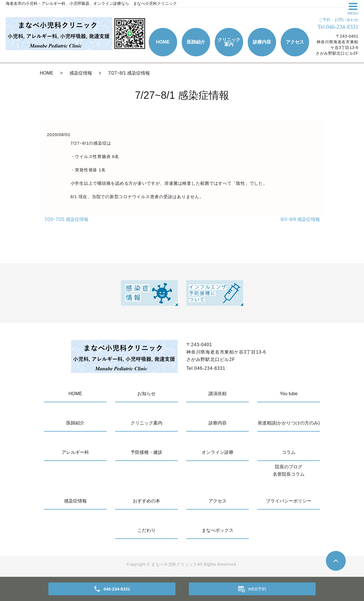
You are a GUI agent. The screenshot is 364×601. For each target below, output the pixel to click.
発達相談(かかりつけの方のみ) (289, 423)
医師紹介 (196, 42)
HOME (163, 42)
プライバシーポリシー (289, 501)
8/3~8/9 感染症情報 (300, 219)
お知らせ (146, 394)
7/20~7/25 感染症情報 (66, 219)
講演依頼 (218, 394)
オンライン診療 (218, 452)
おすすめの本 (146, 501)
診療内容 (262, 42)
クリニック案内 (229, 42)
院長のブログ (289, 467)
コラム (289, 452)
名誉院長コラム (289, 474)
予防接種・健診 (146, 452)
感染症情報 (81, 73)
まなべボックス (218, 530)
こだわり (146, 530)
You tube (289, 394)
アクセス (295, 42)
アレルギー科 (75, 452)
